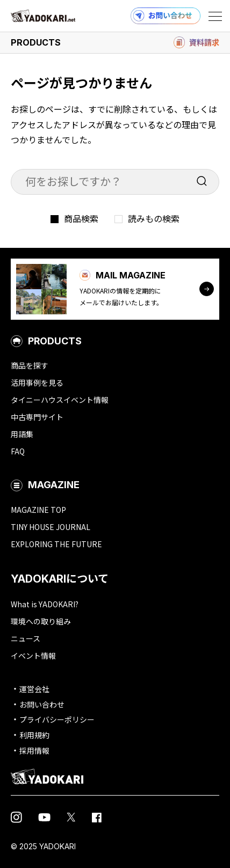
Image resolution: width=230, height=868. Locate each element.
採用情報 (34, 751)
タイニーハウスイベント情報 (60, 400)
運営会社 (34, 689)
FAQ (18, 451)
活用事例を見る (37, 382)
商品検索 (81, 218)
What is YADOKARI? (45, 604)
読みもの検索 (154, 218)
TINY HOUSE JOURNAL (51, 527)
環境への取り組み (41, 621)
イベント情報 (33, 656)
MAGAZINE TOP (38, 510)
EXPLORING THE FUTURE (56, 544)
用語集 (22, 434)
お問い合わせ (42, 704)
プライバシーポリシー (57, 719)
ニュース (26, 638)
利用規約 (34, 735)
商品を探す (30, 365)
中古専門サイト (37, 417)
